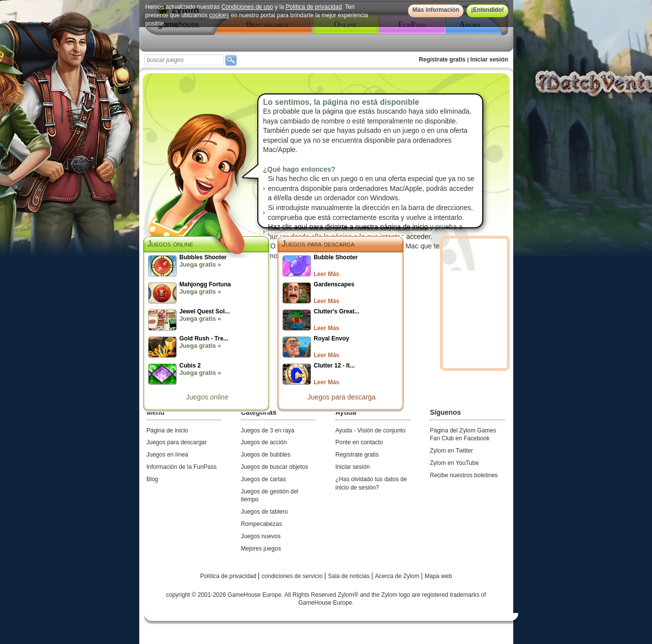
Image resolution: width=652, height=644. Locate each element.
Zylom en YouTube (455, 463)
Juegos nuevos (261, 536)
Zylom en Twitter (452, 451)
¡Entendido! (487, 10)
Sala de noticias (350, 576)
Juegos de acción (264, 442)
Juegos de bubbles (266, 455)
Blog (153, 479)
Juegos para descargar (177, 442)
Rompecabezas (262, 524)
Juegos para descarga (318, 244)
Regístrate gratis (442, 60)
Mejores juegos (261, 549)
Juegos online (207, 397)
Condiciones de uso (247, 7)
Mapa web (438, 576)
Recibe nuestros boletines (464, 475)
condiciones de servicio (293, 576)
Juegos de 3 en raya (268, 430)
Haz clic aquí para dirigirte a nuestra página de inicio (348, 227)
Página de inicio (168, 430)
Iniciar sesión (489, 60)
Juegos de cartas (264, 479)
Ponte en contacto (359, 442)
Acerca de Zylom (398, 576)
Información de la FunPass (182, 467)
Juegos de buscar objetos (275, 467)
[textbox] (184, 60)
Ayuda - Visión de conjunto (371, 430)
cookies (219, 15)
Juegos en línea (168, 455)
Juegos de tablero (264, 512)
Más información (435, 10)
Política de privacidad (313, 7)
